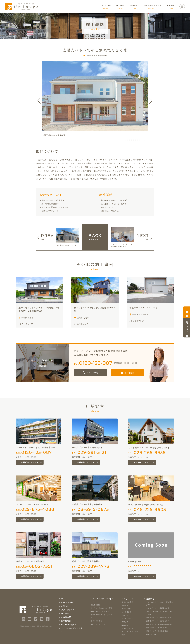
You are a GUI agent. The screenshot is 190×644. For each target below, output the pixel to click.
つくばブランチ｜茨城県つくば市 (159, 618)
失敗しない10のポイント (100, 611)
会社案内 (125, 605)
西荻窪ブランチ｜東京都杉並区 (158, 621)
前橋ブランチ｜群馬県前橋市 (157, 631)
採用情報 (125, 625)
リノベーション (127, 619)
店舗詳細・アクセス (30, 462)
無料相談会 (130, 373)
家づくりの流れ (96, 621)
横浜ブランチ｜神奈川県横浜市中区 (160, 624)
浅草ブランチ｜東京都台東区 (157, 628)
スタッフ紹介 (126, 609)
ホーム (64, 599)
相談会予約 (187, 314)
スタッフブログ (68, 610)
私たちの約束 (95, 605)
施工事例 (65, 613)
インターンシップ (128, 629)
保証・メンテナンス (98, 624)
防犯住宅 (125, 622)
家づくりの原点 (127, 602)
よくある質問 (126, 612)
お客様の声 (66, 617)
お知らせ (65, 606)
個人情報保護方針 (69, 624)
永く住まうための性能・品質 (101, 608)
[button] (123, 140)
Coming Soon (151, 634)
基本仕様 (125, 615)
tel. (93, 363)
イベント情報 (92, 373)
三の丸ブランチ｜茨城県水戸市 (158, 608)
